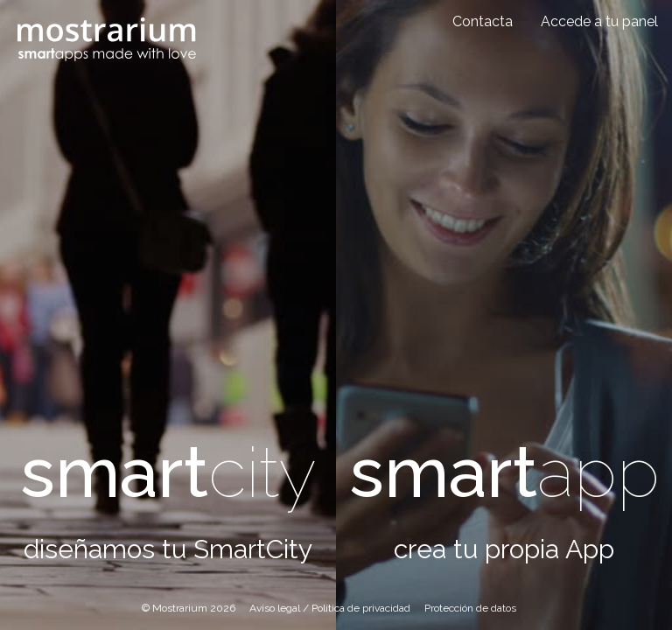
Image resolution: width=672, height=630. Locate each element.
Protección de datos (470, 608)
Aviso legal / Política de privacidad (330, 608)
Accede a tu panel (599, 21)
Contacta (483, 21)
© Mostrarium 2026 (189, 608)
